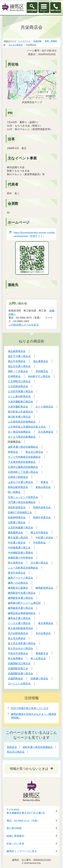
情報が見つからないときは (29, 769)
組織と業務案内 (15, 836)
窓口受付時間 (14, 828)
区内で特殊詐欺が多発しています (30, 708)
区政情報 (37, 41)
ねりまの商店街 (16, 45)
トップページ (24, 41)
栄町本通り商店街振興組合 (38, 747)
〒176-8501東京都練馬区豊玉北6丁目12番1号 (26, 811)
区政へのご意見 (15, 844)
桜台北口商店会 (16, 752)
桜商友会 (12, 747)
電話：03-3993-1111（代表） (23, 821)
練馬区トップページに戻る (22, 851)
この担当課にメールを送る (24, 325)
